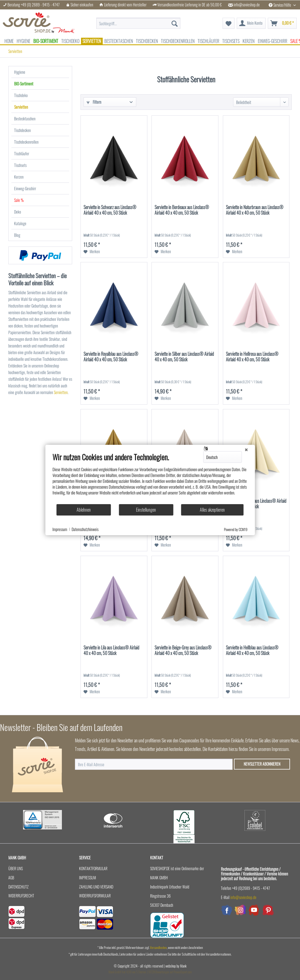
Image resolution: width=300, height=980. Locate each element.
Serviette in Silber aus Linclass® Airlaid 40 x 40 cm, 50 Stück (184, 357)
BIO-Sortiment (24, 84)
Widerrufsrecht (21, 896)
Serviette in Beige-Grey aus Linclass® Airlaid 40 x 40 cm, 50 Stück (183, 651)
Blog (17, 235)
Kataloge (20, 223)
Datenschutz (18, 887)
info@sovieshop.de (247, 5)
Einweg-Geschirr (25, 188)
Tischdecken (22, 130)
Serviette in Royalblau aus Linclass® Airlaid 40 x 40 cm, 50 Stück (111, 357)
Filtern (94, 102)
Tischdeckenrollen (26, 142)
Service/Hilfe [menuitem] (280, 5)
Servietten (21, 107)
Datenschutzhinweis (85, 529)
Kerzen (19, 177)
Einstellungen (146, 510)
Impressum (88, 878)
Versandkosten (158, 947)
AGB (11, 878)
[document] (150, 478)
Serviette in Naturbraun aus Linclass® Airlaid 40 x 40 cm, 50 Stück (255, 210)
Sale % (19, 200)
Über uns (16, 868)
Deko (18, 212)
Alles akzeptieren (212, 510)
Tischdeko (21, 95)
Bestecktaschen (25, 119)
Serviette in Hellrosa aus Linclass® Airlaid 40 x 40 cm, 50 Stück (252, 357)
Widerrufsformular (95, 896)
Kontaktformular (93, 868)
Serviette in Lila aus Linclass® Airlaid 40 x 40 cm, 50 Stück (111, 651)
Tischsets (20, 165)
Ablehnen (84, 510)
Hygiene (20, 72)
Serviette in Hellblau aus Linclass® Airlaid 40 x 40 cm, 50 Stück (252, 651)
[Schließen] (246, 449)
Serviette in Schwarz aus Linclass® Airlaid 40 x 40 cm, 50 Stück (110, 210)
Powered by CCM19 (236, 529)
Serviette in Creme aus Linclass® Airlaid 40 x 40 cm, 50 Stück (256, 504)
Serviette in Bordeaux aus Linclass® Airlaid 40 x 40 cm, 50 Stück (182, 210)
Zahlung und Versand (96, 887)
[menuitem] (138, 21)
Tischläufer (22, 153)
